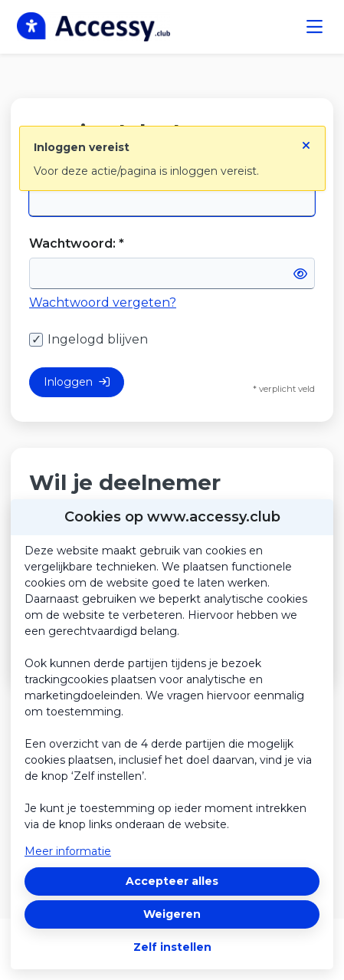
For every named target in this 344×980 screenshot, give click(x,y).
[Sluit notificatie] (306, 140)
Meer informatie (68, 851)
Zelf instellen (172, 947)
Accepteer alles (172, 881)
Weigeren (172, 914)
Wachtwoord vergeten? (103, 303)
